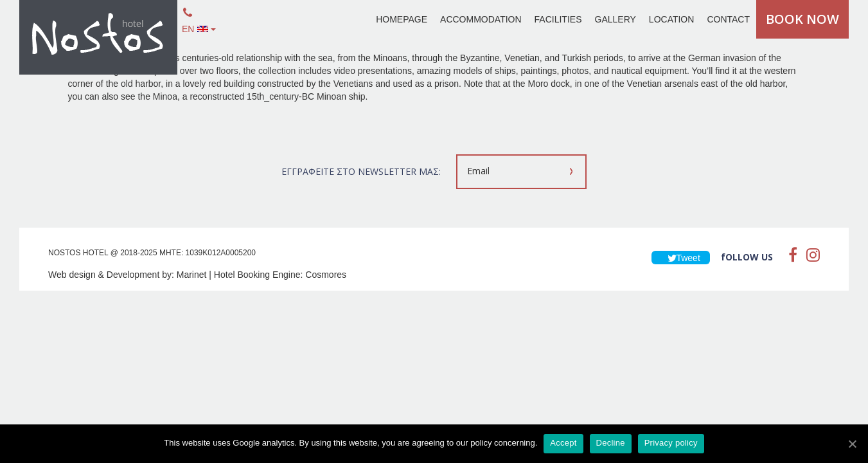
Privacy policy (671, 443)
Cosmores (326, 275)
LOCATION (672, 19)
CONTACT (728, 19)
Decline (611, 443)
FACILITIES (558, 19)
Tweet (681, 258)
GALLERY (616, 19)
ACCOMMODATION (481, 19)
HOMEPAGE (402, 19)
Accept (563, 443)
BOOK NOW (802, 19)
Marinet (192, 275)
